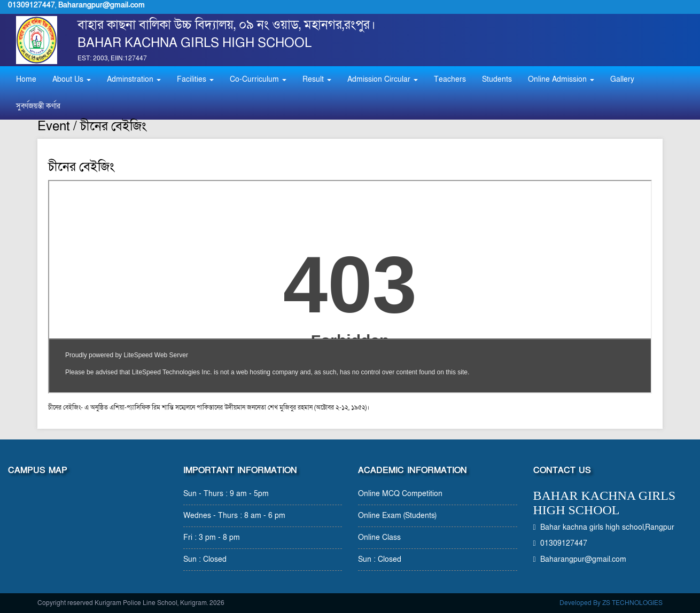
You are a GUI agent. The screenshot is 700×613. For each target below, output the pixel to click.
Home (26, 79)
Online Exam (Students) (397, 516)
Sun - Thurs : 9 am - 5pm (226, 494)
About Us (72, 79)
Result (317, 79)
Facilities (195, 79)
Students (497, 79)
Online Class (379, 537)
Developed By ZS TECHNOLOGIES (611, 603)
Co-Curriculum (258, 79)
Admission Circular (383, 79)
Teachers (450, 79)
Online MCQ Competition (400, 494)
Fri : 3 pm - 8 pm (212, 537)
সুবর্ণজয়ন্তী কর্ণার (38, 106)
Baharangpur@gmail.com (102, 5)
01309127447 (32, 5)
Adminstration (134, 79)
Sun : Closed (205, 559)
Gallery (622, 79)
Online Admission (561, 79)
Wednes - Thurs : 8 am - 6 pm (234, 516)
